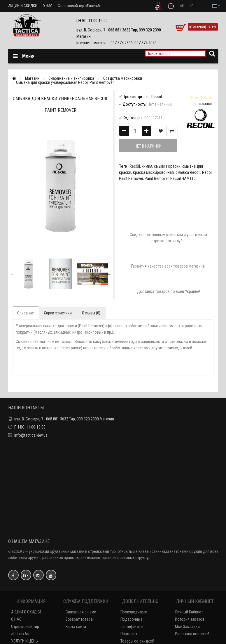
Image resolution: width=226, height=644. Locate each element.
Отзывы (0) (91, 313)
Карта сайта (76, 627)
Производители (134, 612)
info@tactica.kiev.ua (31, 435)
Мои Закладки (187, 627)
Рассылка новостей (192, 634)
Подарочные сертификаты (132, 623)
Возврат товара (79, 619)
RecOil (135, 166)
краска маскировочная (153, 172)
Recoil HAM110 (183, 178)
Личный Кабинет (189, 612)
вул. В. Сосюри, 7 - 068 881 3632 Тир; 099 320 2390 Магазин (64, 419)
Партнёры (129, 634)
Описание (26, 313)
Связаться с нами (81, 612)
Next (109, 274)
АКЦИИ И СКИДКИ (23, 6)
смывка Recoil (188, 172)
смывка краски (167, 166)
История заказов (190, 619)
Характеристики (58, 313)
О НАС (48, 6)
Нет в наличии (148, 146)
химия (147, 166)
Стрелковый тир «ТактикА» (79, 6)
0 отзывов (203, 104)
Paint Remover (157, 178)
